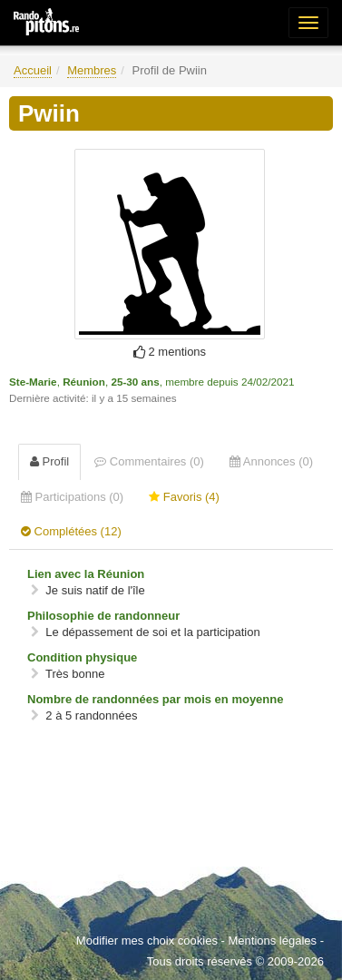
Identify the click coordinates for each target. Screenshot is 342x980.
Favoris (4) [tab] (184, 497)
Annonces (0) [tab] (271, 461)
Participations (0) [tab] (72, 497)
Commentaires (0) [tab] (149, 461)
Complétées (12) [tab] (71, 531)
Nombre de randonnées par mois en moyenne (155, 699)
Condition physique (82, 657)
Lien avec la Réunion (86, 574)
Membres (92, 70)
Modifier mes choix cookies (147, 941)
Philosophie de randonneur (103, 616)
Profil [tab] (49, 461)
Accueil (33, 70)
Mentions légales (272, 941)
